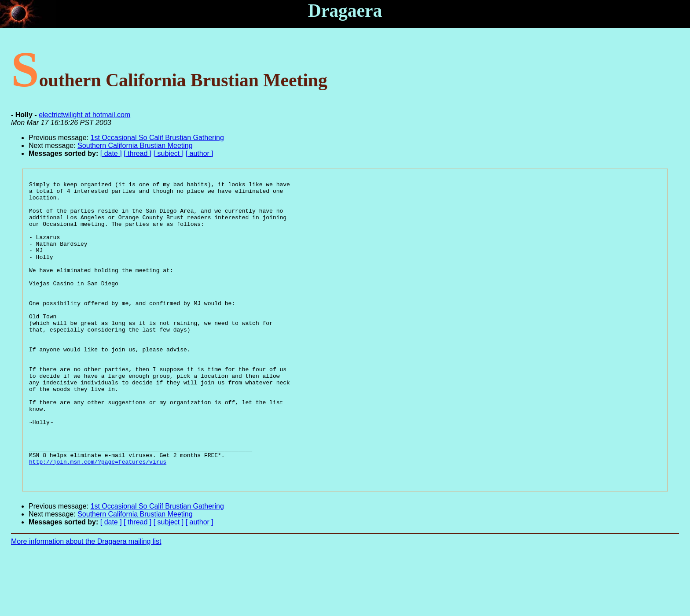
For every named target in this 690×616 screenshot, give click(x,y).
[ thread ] (138, 153)
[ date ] (111, 153)
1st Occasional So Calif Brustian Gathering (157, 138)
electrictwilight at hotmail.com (84, 115)
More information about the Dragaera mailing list (86, 601)
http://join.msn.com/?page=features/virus (98, 518)
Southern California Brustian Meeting (135, 146)
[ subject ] (169, 153)
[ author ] (200, 153)
